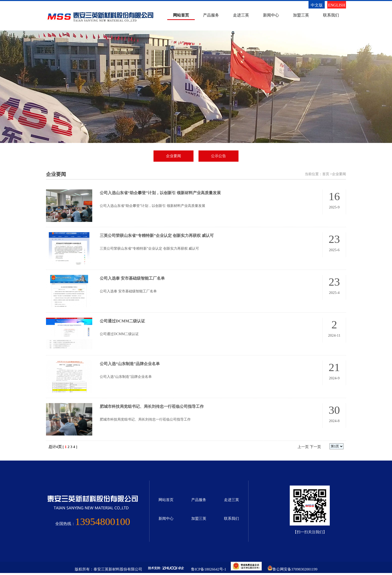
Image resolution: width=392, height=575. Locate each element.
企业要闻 (173, 156)
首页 (326, 174)
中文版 (317, 5)
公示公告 (218, 156)
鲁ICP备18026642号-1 (209, 569)
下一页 (315, 447)
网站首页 (181, 15)
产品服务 (211, 15)
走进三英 (241, 15)
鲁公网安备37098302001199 (295, 569)
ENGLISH (336, 5)
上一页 (303, 447)
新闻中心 (271, 15)
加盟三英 (301, 15)
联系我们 (331, 15)
